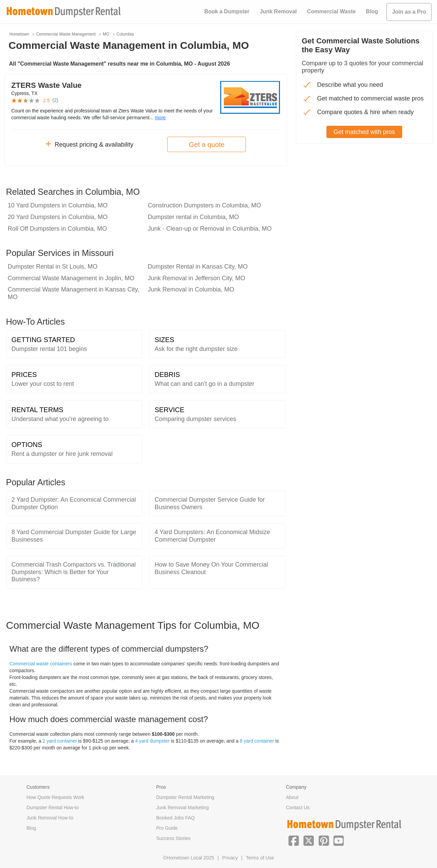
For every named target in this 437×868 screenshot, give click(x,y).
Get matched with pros (364, 132)
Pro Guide (167, 828)
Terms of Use (260, 858)
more (160, 118)
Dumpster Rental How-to (53, 808)
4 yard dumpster (152, 741)
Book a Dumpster (227, 11)
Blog (372, 11)
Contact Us (298, 808)
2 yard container (60, 741)
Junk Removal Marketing (183, 808)
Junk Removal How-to (50, 818)
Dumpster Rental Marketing (185, 797)
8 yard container (257, 741)
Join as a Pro (409, 12)
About (292, 797)
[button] (294, 840)
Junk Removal (278, 11)
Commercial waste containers (41, 664)
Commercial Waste (331, 11)
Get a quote (207, 145)
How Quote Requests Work (55, 797)
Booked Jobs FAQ (176, 818)
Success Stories (173, 838)
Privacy (230, 858)
